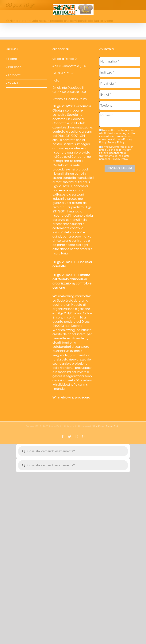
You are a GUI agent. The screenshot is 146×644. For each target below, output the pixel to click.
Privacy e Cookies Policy (70, 99)
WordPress (98, 426)
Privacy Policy (116, 142)
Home (12, 59)
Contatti (14, 83)
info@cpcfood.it (73, 88)
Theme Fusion (113, 426)
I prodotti (15, 75)
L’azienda (15, 67)
